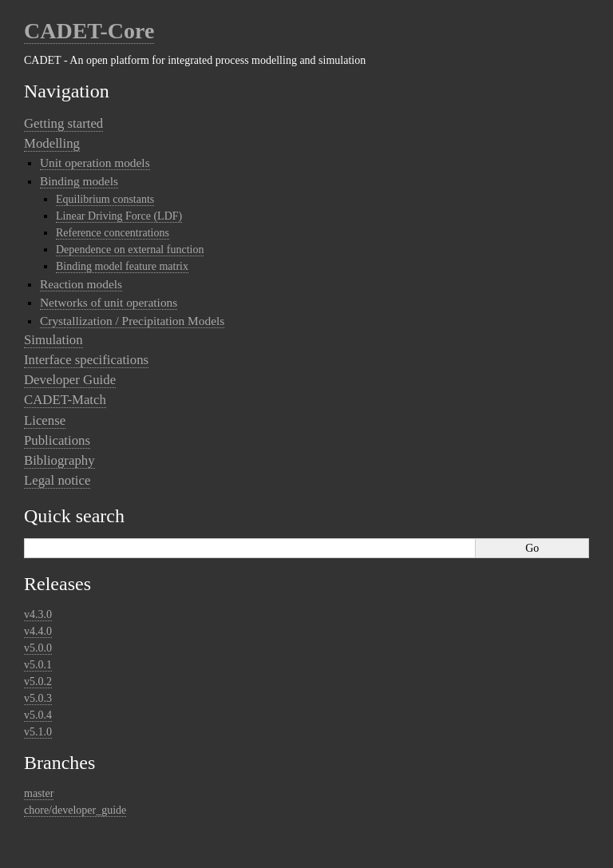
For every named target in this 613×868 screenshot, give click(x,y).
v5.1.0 (38, 732)
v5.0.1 (38, 665)
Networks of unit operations (109, 302)
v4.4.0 (38, 631)
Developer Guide (70, 380)
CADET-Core (89, 31)
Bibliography (59, 460)
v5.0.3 (38, 698)
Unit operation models (95, 163)
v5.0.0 (38, 648)
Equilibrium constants (105, 199)
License (45, 420)
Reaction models (81, 284)
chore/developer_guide (75, 810)
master (39, 793)
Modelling (52, 143)
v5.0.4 (38, 715)
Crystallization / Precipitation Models (132, 321)
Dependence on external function (130, 250)
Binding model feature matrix (122, 266)
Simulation (53, 340)
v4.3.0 (38, 614)
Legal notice (57, 480)
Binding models (79, 181)
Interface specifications (86, 360)
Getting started (63, 123)
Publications (57, 440)
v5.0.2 (38, 682)
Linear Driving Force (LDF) (119, 216)
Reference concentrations (113, 233)
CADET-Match (65, 400)
